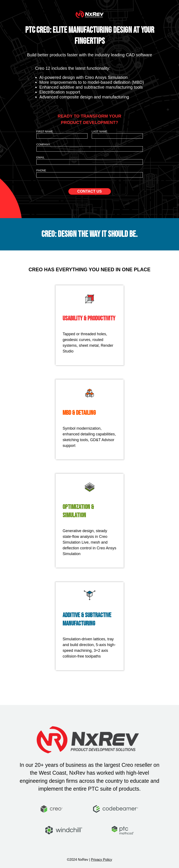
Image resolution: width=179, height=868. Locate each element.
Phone (41, 170)
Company (43, 144)
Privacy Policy (102, 860)
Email (41, 157)
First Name (45, 131)
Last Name (100, 131)
